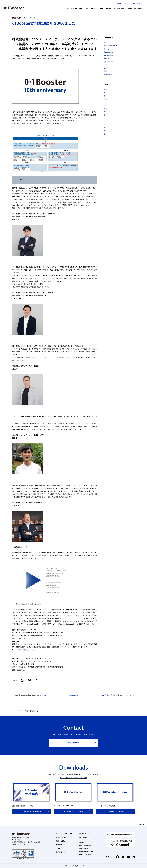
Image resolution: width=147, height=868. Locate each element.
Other (32, 18)
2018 (106, 115)
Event (106, 68)
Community (108, 52)
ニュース (59, 848)
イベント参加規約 (84, 849)
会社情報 (59, 845)
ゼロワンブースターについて (65, 834)
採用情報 (59, 852)
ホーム (14, 711)
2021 (106, 105)
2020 (106, 108)
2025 (106, 93)
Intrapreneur (109, 55)
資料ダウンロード (122, 3)
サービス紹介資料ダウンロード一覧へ (73, 778)
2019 (106, 112)
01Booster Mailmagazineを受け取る (120, 835)
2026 (106, 89)
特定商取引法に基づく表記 (86, 852)
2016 (106, 121)
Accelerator (108, 74)
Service (107, 65)
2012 (106, 134)
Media (106, 42)
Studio (106, 49)
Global (106, 58)
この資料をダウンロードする (32, 811)
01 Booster (14, 8)
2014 (106, 127)
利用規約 (81, 842)
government (108, 61)
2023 (106, 99)
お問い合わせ (136, 3)
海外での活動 (60, 841)
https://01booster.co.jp (26, 650)
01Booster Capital (111, 46)
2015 (106, 124)
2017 (106, 118)
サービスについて (62, 837)
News (25, 18)
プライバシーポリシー (85, 846)
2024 (106, 96)
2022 (106, 102)
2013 (106, 131)
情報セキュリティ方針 (85, 855)
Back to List (73, 695)
